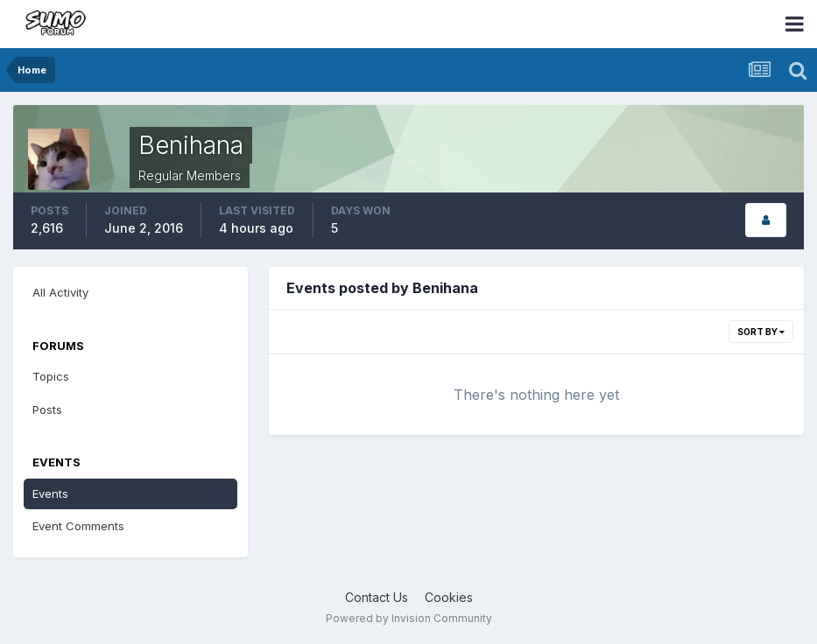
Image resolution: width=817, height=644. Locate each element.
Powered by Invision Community (409, 618)
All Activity (60, 292)
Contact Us (377, 597)
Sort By (761, 332)
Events (50, 493)
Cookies (449, 597)
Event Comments (78, 526)
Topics (51, 376)
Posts (47, 409)
